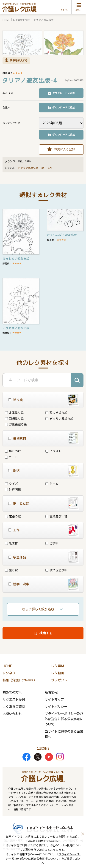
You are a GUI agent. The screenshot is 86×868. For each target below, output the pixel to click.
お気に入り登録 (65, 149)
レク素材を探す (21, 20)
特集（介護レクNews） (19, 680)
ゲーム (52, 484)
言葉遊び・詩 (56, 516)
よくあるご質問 (14, 706)
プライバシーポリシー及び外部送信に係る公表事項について (64, 719)
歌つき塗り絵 (56, 413)
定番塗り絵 (14, 413)
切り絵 (52, 543)
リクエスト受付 (14, 699)
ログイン (64, 10)
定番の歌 (13, 516)
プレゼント (59, 680)
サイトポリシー (56, 706)
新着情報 (51, 692)
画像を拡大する (19, 60)
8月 (50, 168)
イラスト (53, 451)
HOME (6, 20)
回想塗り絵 (14, 418)
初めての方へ (12, 692)
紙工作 (11, 543)
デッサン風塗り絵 (28, 168)
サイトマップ (54, 699)
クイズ (11, 484)
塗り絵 (11, 570)
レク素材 (58, 666)
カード (11, 457)
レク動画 (58, 673)
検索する (46, 633)
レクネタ (9, 673)
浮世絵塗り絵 (16, 424)
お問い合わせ (12, 713)
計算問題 (13, 489)
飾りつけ (13, 451)
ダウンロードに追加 (64, 93)
